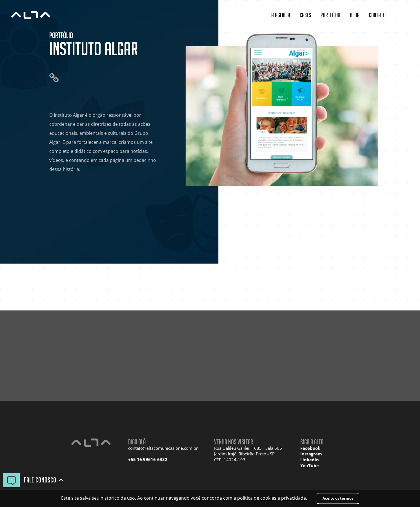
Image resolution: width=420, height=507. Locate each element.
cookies (268, 498)
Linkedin (310, 460)
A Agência (281, 15)
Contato (377, 15)
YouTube (310, 466)
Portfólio (330, 15)
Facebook (310, 448)
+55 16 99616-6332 (148, 459)
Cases (305, 15)
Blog (355, 15)
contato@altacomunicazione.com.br (163, 448)
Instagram (311, 454)
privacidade (294, 498)
